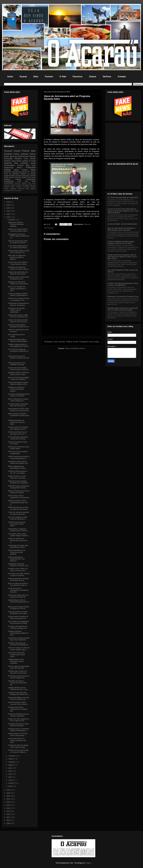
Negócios (8, 163)
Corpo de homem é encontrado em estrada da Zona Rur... (18, 590)
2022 (9, 214)
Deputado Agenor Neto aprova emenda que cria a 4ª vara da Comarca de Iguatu (123, 309)
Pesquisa (26, 176)
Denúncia (21, 189)
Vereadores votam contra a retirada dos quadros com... (19, 462)
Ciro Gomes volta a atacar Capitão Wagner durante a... (19, 535)
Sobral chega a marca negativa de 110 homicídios (19, 497)
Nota (27, 189)
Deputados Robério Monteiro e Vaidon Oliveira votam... (19, 373)
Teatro (12, 187)
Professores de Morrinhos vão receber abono (18, 448)
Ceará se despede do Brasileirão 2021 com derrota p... (16, 559)
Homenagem (9, 165)
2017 (9, 799)
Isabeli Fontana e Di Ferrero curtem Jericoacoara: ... (18, 734)
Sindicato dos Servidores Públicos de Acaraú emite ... (19, 283)
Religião (8, 170)
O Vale (63, 76)
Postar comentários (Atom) (75, 348)
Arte (34, 185)
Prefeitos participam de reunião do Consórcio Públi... (16, 422)
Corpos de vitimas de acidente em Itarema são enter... (19, 513)
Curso (33, 177)
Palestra (18, 179)
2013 (9, 811)
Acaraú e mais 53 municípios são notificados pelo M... (18, 428)
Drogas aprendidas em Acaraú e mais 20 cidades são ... (19, 698)
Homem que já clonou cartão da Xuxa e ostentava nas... (18, 316)
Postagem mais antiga (89, 342)
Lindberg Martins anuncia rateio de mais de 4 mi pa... (18, 689)
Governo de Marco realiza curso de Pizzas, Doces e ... (19, 703)
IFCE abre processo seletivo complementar (18, 453)
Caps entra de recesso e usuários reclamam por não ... (18, 358)
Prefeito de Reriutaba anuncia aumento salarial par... (18, 715)
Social (33, 163)
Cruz (26, 159)
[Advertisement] (124, 140)
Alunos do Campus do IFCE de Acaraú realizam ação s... (19, 649)
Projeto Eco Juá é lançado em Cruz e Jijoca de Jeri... (18, 720)
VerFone (107, 76)
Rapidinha (13, 189)
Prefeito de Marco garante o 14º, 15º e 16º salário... (18, 472)
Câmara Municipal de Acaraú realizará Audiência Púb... (18, 383)
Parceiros (78, 76)
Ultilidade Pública (28, 154)
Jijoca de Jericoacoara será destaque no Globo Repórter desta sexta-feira (121, 229)
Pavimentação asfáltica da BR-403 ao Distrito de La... (19, 252)
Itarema (7, 161)
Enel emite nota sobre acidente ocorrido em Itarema (19, 575)
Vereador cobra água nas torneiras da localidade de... (19, 644)
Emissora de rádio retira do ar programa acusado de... (18, 596)
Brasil (6, 156)
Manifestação (31, 179)
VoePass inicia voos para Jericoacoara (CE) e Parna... (17, 524)
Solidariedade (9, 181)
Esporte (32, 156)
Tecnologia (25, 185)
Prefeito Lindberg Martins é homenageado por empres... (19, 345)
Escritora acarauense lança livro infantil (17, 443)
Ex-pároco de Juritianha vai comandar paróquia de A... (18, 627)
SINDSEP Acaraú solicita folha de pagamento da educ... (19, 487)
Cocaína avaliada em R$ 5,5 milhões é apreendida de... (18, 295)
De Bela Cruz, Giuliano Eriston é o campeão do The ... (19, 299)
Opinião (19, 185)
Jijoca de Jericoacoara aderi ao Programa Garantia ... (18, 242)
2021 (9, 217)
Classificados (9, 183)
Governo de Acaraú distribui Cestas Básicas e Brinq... (18, 263)
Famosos (7, 185)
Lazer (19, 181)
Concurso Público (20, 177)
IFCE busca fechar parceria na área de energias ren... (19, 677)
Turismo (49, 76)
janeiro (11, 786)
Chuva (33, 172)
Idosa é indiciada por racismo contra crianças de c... (18, 400)
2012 (9, 814)
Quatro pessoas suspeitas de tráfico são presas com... (18, 617)
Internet (25, 172)
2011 (9, 817)
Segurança (9, 167)
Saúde (33, 159)
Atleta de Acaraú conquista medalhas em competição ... (19, 482)
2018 (9, 796)
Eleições (18, 159)
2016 (9, 802)
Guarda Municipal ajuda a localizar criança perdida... (18, 340)
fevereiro (12, 783)
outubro (11, 759)
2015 (9, 805)
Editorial (7, 187)
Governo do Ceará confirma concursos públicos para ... (18, 230)
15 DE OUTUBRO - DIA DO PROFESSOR (122, 224)
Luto (29, 177)
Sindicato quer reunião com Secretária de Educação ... (18, 672)
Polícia (25, 151)
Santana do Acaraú (28, 174)
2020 (9, 790)
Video (16, 170)
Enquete (33, 189)
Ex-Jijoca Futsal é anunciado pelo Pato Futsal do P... (18, 405)
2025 (9, 205)
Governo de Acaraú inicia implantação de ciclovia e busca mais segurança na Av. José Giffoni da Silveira (123, 211)
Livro (26, 181)
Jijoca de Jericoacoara (19, 156)
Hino (36, 76)
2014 (9, 808)
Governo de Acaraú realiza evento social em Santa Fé (18, 369)
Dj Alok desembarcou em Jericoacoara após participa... (17, 552)
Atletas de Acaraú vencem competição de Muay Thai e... (18, 503)
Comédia (7, 190)
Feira (31, 185)
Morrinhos (8, 172)
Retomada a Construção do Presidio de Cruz (123, 297)
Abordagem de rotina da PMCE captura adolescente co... (19, 236)
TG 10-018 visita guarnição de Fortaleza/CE (123, 198)
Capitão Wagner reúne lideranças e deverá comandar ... (16, 661)
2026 (9, 202)
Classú (93, 76)
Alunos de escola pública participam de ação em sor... (19, 326)
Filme (34, 181)
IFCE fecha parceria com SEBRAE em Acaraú (17, 364)
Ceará (17, 151)
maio (10, 774)
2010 (9, 820)
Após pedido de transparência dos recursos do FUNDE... (18, 622)
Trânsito (33, 176)
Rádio (33, 170)
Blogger (88, 863)
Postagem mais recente (54, 342)
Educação (8, 159)
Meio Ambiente (21, 163)
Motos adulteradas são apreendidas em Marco (17, 467)
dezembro (12, 220)
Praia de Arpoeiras (12, 174)
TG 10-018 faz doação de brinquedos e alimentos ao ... (18, 351)
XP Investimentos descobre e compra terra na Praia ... (18, 438)
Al (11, 190)
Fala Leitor (32, 183)
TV (29, 172)
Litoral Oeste (9, 177)
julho (10, 768)
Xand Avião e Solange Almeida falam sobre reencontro (19, 639)
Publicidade (31, 167)
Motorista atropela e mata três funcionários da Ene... (18, 579)
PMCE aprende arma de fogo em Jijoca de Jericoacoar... (18, 508)
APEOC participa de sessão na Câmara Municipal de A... (19, 457)
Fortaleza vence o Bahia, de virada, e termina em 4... (18, 570)
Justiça (25, 161)
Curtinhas (19, 187)
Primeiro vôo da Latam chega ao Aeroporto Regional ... (18, 751)
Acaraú (23, 76)
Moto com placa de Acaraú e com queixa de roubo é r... (18, 584)
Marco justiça (15, 190)
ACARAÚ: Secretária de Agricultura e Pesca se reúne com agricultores (123, 284)
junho (11, 771)
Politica (16, 154)
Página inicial (72, 342)
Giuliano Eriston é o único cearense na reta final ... (17, 477)
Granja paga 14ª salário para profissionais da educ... (18, 546)
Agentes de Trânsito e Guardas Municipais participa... (16, 224)
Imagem (7, 176)
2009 (9, 823)
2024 (9, 208)
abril (10, 777)
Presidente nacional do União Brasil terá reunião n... (18, 725)
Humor (6, 189)
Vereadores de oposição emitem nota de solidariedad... (16, 310)
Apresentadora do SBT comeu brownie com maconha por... (19, 410)
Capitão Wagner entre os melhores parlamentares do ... (19, 602)
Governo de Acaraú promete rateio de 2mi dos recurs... (18, 321)
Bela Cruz (31, 165)
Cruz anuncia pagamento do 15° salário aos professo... (18, 247)
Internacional (16, 172)
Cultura (25, 170)
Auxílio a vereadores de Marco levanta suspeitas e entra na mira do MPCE (121, 242)
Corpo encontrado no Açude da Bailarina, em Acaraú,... (18, 613)
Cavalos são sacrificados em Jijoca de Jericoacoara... (18, 273)
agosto (11, 765)
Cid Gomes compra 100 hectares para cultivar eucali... (17, 655)
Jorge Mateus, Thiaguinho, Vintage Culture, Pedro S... (18, 530)
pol (20, 190)
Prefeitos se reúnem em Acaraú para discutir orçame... (16, 389)
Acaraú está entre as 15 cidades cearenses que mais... (17, 740)
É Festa (32, 161)
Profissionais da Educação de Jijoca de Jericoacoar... (18, 304)
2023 (9, 211)
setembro (12, 762)
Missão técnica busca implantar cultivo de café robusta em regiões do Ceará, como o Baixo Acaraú (122, 257)
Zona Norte (16, 161)
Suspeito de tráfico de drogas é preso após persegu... (18, 746)
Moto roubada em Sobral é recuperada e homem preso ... (19, 416)
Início (10, 76)
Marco (19, 167)
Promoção (26, 187)
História (33, 187)
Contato (122, 76)
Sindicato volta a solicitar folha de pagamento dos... (19, 278)
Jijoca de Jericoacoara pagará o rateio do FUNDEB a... (18, 378)
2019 (9, 793)
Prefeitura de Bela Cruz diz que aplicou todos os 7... (17, 433)
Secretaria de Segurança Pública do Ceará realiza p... (19, 268)
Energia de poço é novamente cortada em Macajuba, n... (18, 730)
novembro (12, 756)
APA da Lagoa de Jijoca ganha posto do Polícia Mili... (19, 667)
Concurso (19, 176)
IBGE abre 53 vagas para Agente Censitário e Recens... (17, 257)
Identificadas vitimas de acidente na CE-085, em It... (19, 565)
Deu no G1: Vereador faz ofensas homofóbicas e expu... (17, 289)
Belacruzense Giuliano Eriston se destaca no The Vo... (19, 608)
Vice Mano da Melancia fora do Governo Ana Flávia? (19, 395)
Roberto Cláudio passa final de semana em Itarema (19, 492)
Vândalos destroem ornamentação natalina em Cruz (18, 633)
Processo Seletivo (21, 183)
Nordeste (7, 179)
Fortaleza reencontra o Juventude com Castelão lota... (18, 709)
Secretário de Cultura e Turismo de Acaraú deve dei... (17, 683)
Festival (13, 185)
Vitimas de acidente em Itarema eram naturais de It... (18, 540)
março (11, 780)
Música (13, 176)
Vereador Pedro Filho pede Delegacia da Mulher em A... (19, 694)
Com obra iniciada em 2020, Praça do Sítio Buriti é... (18, 518)
